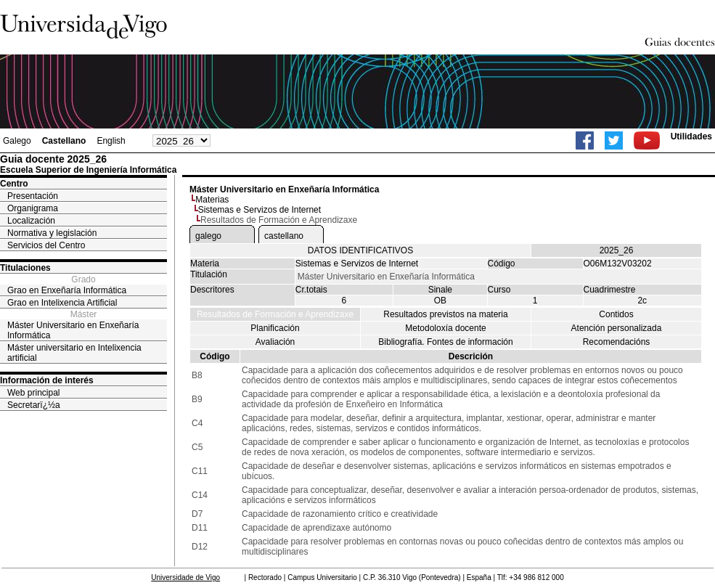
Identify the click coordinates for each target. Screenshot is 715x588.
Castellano (64, 141)
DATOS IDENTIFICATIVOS (360, 250)
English (111, 141)
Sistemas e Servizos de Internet (260, 210)
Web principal (33, 393)
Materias (212, 200)
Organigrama (33, 208)
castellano (284, 236)
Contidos (616, 314)
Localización (31, 221)
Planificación (275, 328)
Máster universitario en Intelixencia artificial (74, 353)
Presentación (33, 196)
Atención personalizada (617, 328)
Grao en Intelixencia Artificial (62, 303)
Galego (17, 141)
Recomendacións (617, 342)
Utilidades (691, 136)
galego (208, 236)
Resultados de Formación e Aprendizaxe (275, 314)
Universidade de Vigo (185, 577)
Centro (14, 184)
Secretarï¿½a (34, 405)
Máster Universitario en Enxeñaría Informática (73, 330)
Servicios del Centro (46, 245)
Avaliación (275, 342)
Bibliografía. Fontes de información (445, 342)
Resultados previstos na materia (445, 314)
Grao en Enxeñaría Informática (67, 290)
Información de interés (47, 380)
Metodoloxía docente (445, 328)
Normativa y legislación (52, 233)
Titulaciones (25, 268)
